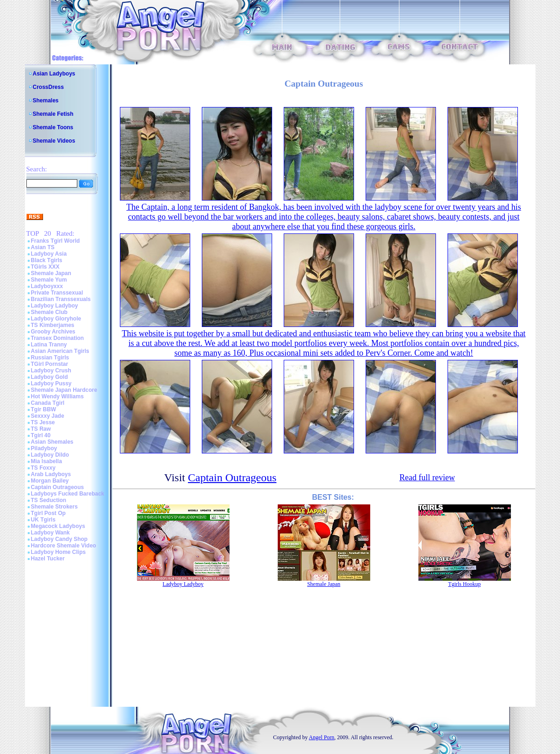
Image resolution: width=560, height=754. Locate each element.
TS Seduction (49, 500)
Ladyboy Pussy (51, 383)
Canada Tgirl (48, 403)
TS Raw (41, 429)
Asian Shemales (52, 442)
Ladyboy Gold (50, 377)
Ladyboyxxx (47, 286)
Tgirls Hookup (464, 584)
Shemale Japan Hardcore (64, 390)
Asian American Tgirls (60, 351)
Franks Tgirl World (56, 241)
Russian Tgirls (50, 358)
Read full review (427, 478)
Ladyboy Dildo (50, 455)
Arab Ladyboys (51, 474)
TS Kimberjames (53, 325)
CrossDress (48, 87)
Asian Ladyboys (54, 74)
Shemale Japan (51, 273)
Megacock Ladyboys (58, 526)
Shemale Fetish (53, 114)
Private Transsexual (57, 293)
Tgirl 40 (41, 435)
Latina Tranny (49, 345)
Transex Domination (58, 338)
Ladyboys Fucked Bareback (68, 494)
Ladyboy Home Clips (59, 552)
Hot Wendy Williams (57, 396)
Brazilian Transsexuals (61, 299)
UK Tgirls (43, 520)
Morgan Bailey (50, 481)
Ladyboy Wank (50, 533)
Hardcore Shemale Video (64, 546)
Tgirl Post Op (48, 513)
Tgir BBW (44, 409)
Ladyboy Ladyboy (55, 306)
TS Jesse (43, 422)
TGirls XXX (45, 267)
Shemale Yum (49, 280)
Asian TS (43, 247)
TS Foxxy (43, 468)
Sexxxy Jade (48, 416)
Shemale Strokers (54, 507)
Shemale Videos (54, 141)
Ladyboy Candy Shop (59, 539)
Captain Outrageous (58, 487)
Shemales (46, 101)
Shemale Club (49, 312)
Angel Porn (321, 737)
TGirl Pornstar (50, 364)
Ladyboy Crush (51, 371)
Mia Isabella (47, 461)
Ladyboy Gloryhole (56, 319)
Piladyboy (44, 448)
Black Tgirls (47, 260)
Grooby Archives (53, 332)
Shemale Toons (53, 127)
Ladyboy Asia (49, 254)
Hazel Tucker (48, 559)
